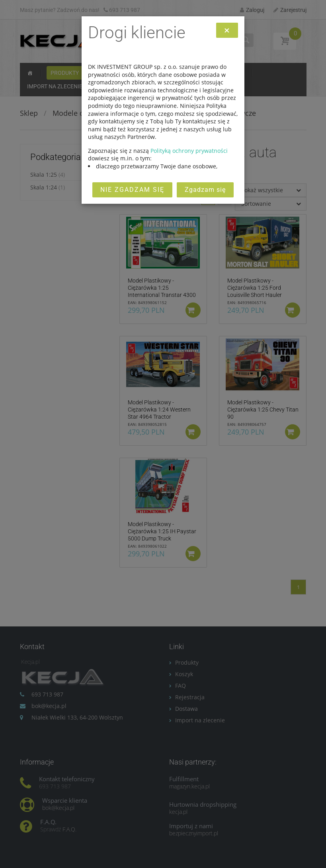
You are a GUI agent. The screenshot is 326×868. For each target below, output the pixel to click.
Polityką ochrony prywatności (189, 151)
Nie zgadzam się (132, 190)
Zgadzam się (205, 190)
